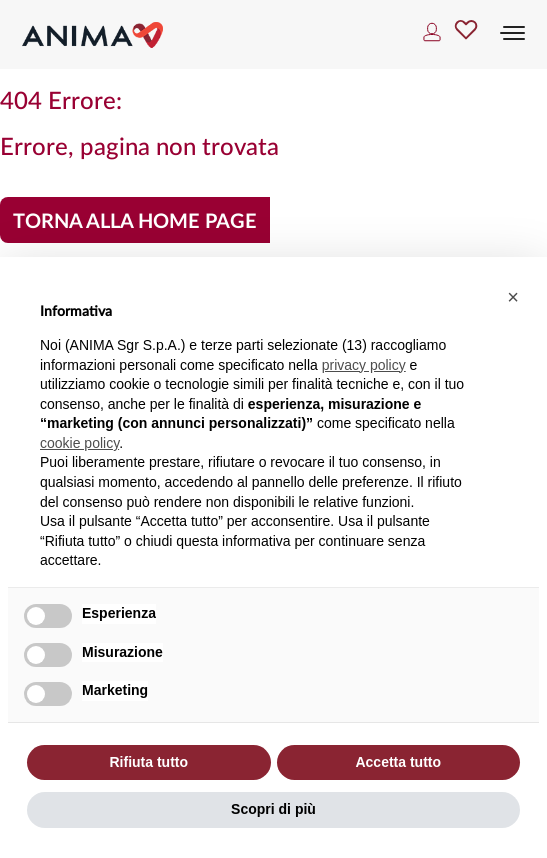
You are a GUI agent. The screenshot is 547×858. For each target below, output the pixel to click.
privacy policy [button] (364, 365)
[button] (513, 297)
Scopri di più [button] (273, 809)
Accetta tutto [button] (398, 762)
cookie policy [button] (79, 443)
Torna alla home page (135, 222)
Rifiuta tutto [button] (148, 762)
